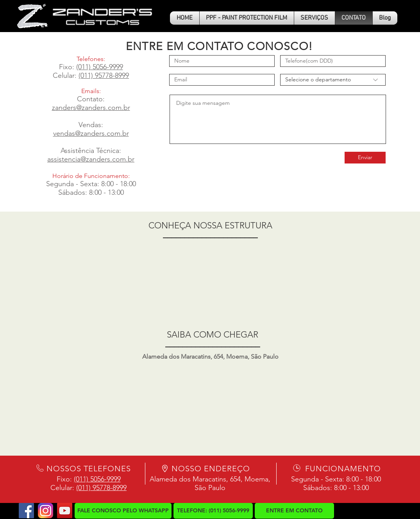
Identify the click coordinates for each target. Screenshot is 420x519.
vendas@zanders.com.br (91, 133)
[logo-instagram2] (46, 511)
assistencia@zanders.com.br (91, 159)
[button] (315, 18)
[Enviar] (365, 158)
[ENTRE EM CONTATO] (294, 511)
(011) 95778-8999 (104, 75)
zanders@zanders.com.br (91, 108)
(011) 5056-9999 (100, 67)
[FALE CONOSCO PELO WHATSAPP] (123, 511)
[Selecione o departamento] (333, 80)
